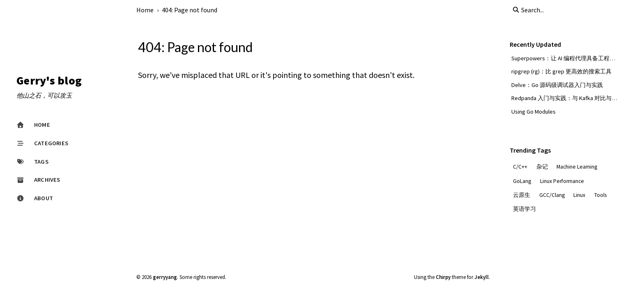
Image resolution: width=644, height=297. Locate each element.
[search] (554, 10)
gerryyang (165, 277)
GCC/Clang (552, 195)
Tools (600, 195)
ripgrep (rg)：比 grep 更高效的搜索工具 (561, 71)
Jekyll (482, 277)
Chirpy (443, 277)
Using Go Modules (534, 112)
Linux (579, 195)
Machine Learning (577, 167)
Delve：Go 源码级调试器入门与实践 (557, 85)
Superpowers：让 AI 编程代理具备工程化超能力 (572, 58)
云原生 (522, 195)
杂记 (542, 167)
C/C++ (520, 167)
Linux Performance (562, 181)
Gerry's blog (49, 81)
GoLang (522, 181)
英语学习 (524, 209)
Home (145, 10)
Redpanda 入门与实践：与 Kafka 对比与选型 (567, 98)
